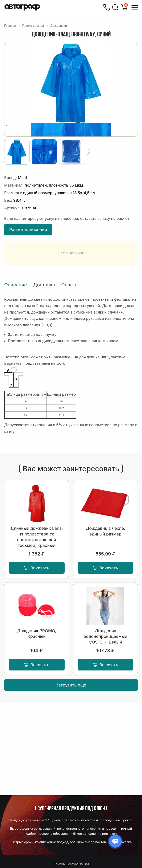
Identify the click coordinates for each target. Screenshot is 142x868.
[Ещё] (89, 152)
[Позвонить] (106, 7)
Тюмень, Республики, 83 (71, 864)
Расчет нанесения (28, 230)
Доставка (44, 285)
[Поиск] (115, 7)
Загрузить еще (71, 685)
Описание (16, 285)
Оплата (69, 285)
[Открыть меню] (135, 7)
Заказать (36, 568)
